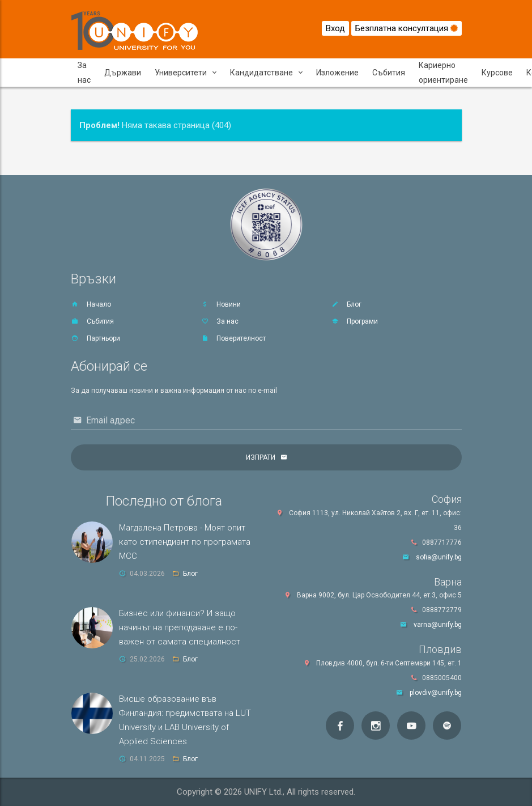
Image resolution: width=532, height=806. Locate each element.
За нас (84, 73)
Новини (221, 304)
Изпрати (261, 457)
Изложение (337, 73)
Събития (389, 73)
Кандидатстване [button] (266, 73)
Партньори (95, 338)
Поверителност (233, 338)
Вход (335, 28)
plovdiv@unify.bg (436, 693)
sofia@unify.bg (439, 557)
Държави (123, 73)
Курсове (497, 73)
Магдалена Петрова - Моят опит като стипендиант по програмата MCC (185, 542)
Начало (91, 304)
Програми (354, 321)
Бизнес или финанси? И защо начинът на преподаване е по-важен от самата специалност (180, 627)
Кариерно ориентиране (443, 73)
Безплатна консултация (407, 28)
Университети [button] (186, 73)
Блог (346, 304)
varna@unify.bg (438, 625)
